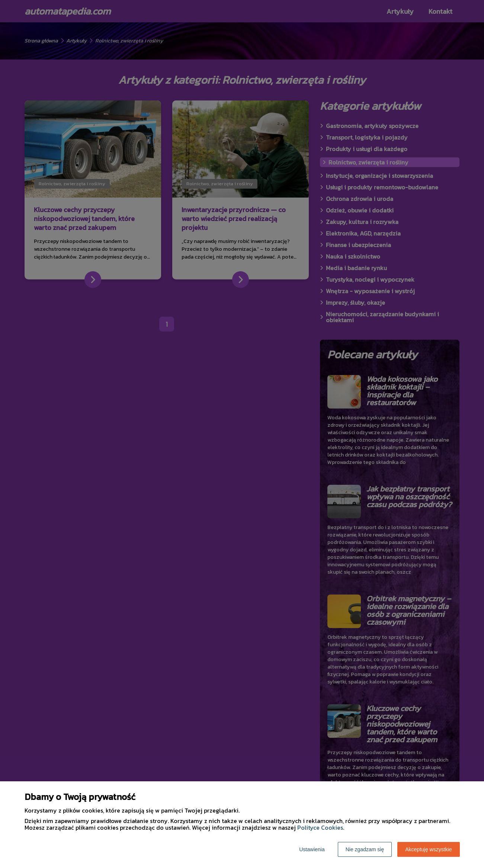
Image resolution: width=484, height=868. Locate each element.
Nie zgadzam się (365, 849)
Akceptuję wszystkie (428, 849)
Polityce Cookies (320, 827)
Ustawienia (312, 849)
